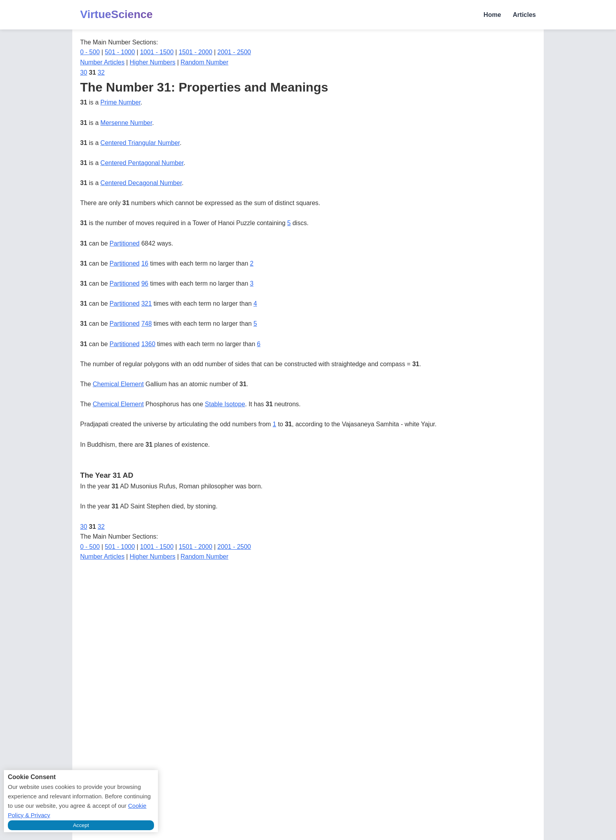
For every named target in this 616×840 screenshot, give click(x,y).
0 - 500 (90, 52)
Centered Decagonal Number (141, 183)
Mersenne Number (126, 123)
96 (145, 283)
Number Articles (102, 62)
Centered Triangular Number (140, 143)
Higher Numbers (152, 62)
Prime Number (121, 102)
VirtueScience (116, 14)
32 (101, 72)
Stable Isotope (225, 404)
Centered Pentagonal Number (142, 163)
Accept (81, 825)
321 (147, 304)
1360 (148, 344)
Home (492, 15)
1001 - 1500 (157, 52)
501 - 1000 (120, 52)
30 (84, 72)
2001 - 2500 (234, 52)
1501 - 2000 (195, 52)
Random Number (205, 62)
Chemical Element (118, 384)
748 (147, 324)
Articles (524, 15)
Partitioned (125, 243)
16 (145, 263)
